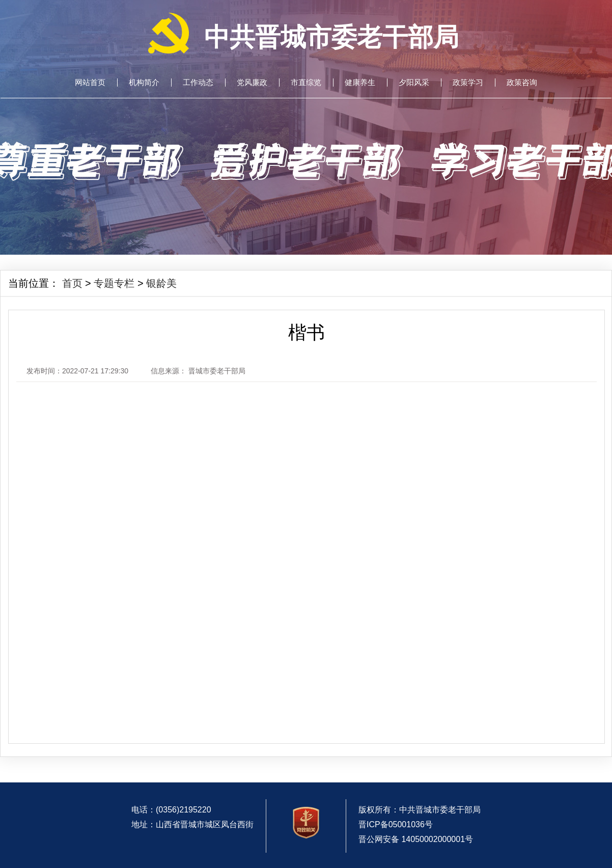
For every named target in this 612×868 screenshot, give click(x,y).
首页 (72, 283)
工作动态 (198, 83)
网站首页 (90, 83)
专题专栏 (114, 283)
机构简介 (144, 83)
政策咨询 (522, 83)
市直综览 (306, 83)
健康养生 (360, 83)
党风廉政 (252, 83)
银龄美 (161, 283)
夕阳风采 (414, 83)
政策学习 (468, 83)
